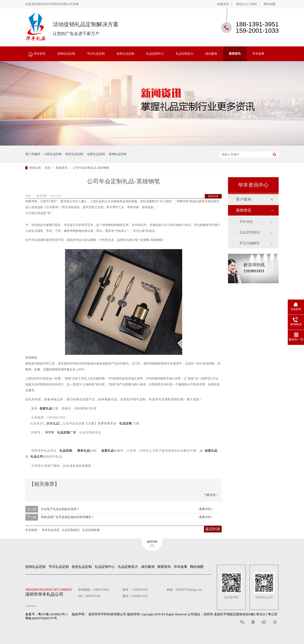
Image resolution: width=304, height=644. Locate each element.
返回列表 (213, 196)
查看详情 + (206, 509)
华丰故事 (258, 54)
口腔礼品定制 (53, 154)
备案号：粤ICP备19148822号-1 (47, 614)
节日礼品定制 (96, 54)
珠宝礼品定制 (74, 154)
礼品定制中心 (155, 54)
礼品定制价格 (91, 530)
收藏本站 (223, 4)
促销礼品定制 (66, 54)
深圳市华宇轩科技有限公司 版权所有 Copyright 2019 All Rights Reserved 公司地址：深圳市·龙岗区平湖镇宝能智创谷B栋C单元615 (178, 614)
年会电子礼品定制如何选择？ (60, 509)
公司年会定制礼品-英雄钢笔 (91, 168)
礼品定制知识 (71, 530)
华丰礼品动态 (51, 530)
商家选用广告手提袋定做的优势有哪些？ (68, 517)
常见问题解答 (250, 243)
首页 (48, 168)
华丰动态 (246, 222)
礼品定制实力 (185, 54)
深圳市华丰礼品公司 (50, 591)
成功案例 (211, 54)
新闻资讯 (235, 54)
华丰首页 (40, 54)
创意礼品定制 (125, 54)
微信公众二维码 (246, 4)
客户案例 (244, 199)
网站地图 (270, 4)
